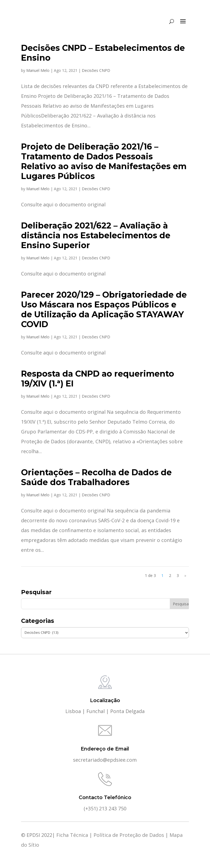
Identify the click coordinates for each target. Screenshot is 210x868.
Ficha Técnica (72, 835)
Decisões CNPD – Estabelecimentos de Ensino (103, 53)
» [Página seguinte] (185, 575)
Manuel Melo (38, 70)
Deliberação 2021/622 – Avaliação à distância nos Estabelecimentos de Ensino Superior (96, 235)
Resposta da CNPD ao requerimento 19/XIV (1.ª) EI (98, 379)
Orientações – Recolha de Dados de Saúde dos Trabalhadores (96, 477)
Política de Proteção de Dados (129, 835)
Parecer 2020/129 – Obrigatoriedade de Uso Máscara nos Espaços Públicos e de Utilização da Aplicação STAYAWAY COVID (104, 310)
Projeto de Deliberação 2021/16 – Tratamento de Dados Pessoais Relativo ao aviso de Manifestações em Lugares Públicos (104, 161)
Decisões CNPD (96, 70)
